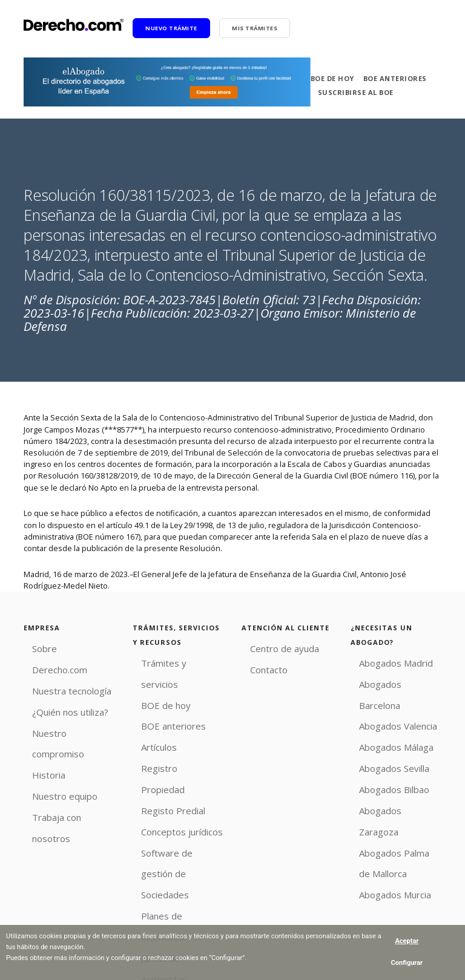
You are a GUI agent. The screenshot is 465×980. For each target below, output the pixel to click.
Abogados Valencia (385, 697)
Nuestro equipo (52, 737)
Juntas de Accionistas (171, 841)
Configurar (407, 963)
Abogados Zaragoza (387, 769)
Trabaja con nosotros (62, 754)
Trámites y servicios (168, 661)
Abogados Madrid (383, 661)
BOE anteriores (395, 78)
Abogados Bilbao (381, 751)
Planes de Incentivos (170, 823)
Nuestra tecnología (58, 665)
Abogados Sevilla (381, 733)
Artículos (148, 715)
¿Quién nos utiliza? (58, 683)
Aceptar (407, 941)
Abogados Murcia (382, 823)
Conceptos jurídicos (169, 769)
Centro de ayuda (272, 647)
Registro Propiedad (168, 733)
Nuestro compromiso (62, 701)
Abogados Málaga (383, 715)
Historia (38, 719)
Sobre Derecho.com (60, 647)
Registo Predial (160, 751)
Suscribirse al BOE (356, 92)
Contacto (258, 665)
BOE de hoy (332, 78)
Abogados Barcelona (388, 679)
